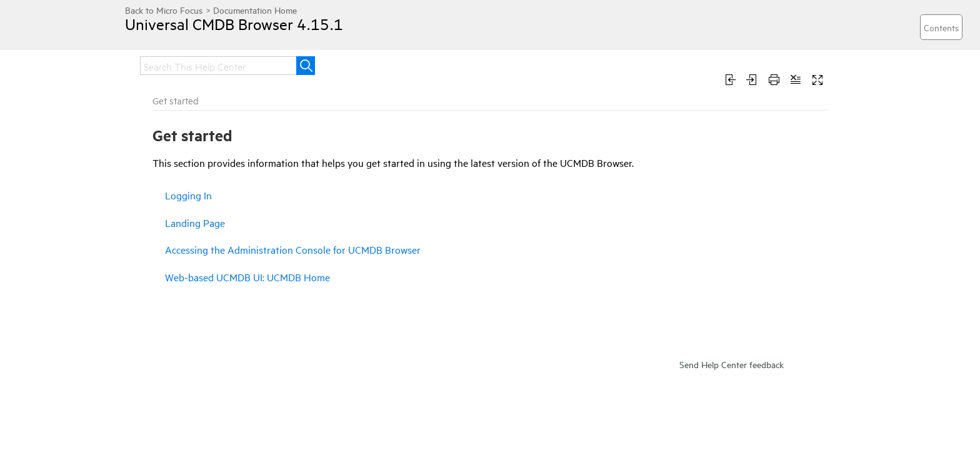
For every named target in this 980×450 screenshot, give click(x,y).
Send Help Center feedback (732, 435)
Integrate (473, 64)
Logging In (157, 201)
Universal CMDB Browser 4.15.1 (247, 33)
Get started (295, 64)
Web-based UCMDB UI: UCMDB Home (181, 269)
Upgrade (411, 64)
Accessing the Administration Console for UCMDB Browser (192, 241)
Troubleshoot (657, 64)
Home (147, 64)
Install (356, 64)
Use (596, 64)
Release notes (215, 64)
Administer (541, 64)
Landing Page (163, 218)
